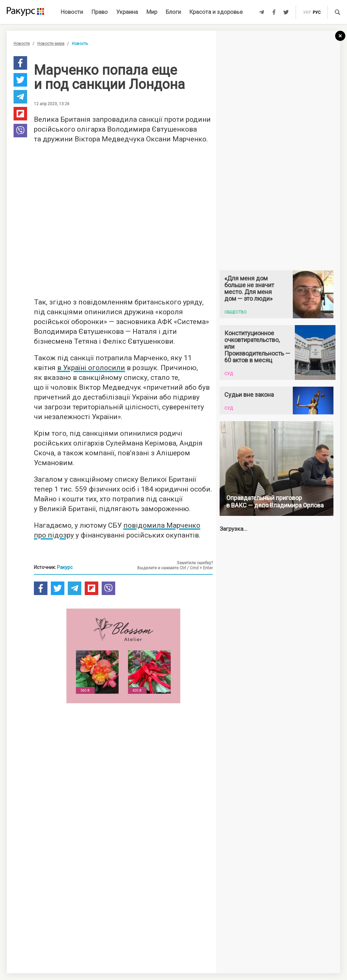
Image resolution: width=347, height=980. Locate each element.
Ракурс (65, 567)
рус (317, 13)
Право (100, 12)
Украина (127, 12)
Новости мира (51, 44)
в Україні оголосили (91, 368)
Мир (152, 12)
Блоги (173, 12)
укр (307, 13)
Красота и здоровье (216, 12)
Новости (72, 12)
